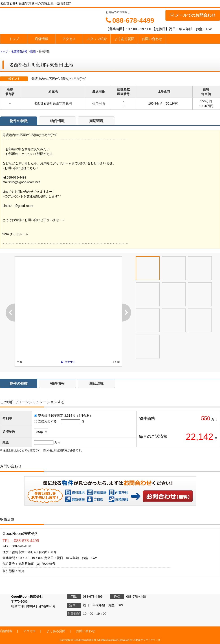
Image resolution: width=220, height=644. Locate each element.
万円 (57, 442)
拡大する (68, 362)
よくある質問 (124, 39)
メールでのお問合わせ (193, 15)
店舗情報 (42, 39)
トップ (14, 39)
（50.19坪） (171, 103)
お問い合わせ (152, 39)
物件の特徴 (19, 121)
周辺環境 (96, 121)
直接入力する (47, 421)
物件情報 (57, 121)
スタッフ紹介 (97, 39)
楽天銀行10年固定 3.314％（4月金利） (65, 416)
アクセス (69, 39)
